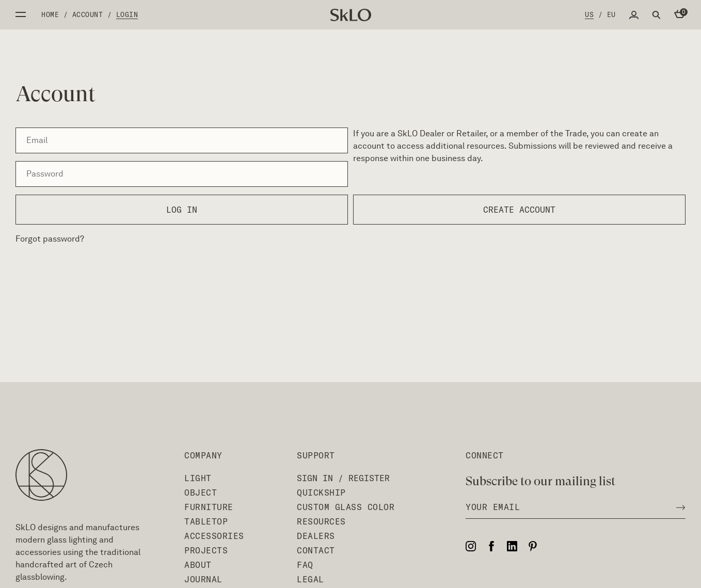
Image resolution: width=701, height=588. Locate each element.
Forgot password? (50, 239)
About (198, 565)
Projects (206, 550)
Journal (203, 579)
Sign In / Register (343, 478)
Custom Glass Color (346, 507)
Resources (321, 521)
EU (611, 14)
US (589, 14)
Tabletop (206, 521)
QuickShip (321, 492)
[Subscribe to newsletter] (678, 507)
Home (50, 14)
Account (88, 14)
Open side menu (21, 14)
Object (201, 492)
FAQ (305, 565)
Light (198, 478)
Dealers (316, 536)
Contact (316, 550)
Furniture (209, 507)
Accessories (214, 536)
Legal (310, 579)
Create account (519, 210)
